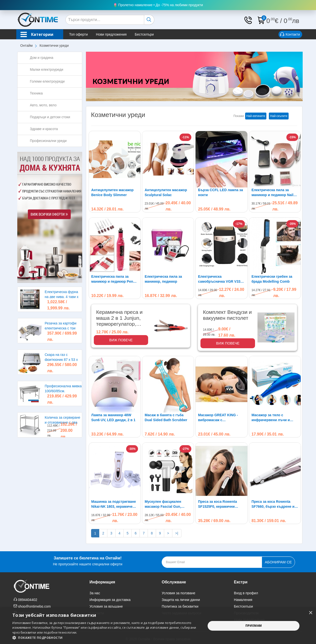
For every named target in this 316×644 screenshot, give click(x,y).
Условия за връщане (106, 606)
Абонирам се (278, 562)
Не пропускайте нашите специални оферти (88, 561)
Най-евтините (256, 116)
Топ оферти (79, 34)
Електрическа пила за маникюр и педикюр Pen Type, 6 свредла (112, 279)
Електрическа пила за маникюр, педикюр (163, 279)
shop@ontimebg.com (34, 606)
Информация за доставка (110, 600)
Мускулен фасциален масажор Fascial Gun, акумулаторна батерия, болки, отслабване (165, 504)
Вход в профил (246, 593)
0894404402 (28, 600)
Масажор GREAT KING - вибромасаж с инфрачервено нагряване (220, 418)
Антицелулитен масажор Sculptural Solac (166, 192)
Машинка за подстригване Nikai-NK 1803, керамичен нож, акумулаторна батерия (114, 504)
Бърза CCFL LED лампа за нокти (220, 192)
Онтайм (26, 46)
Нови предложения (111, 34)
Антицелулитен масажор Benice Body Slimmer (113, 192)
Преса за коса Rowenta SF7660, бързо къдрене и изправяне (273, 504)
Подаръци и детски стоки (50, 117)
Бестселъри (144, 34)
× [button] (310, 613)
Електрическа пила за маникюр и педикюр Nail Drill (273, 193)
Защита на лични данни (181, 600)
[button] (106, 638)
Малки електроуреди (47, 69)
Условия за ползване (178, 593)
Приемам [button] (254, 626)
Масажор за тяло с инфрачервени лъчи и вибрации (271, 418)
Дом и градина (42, 58)
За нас (95, 593)
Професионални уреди (48, 141)
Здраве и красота (44, 129)
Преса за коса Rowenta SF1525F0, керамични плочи (217, 504)
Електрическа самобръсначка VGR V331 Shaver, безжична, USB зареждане (220, 279)
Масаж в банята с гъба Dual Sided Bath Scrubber (166, 417)
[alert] (158, 626)
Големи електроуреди (47, 81)
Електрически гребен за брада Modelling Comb (272, 279)
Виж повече (121, 340)
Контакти (290, 35)
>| (177, 533)
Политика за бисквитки (180, 606)
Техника (36, 93)
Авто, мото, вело (43, 105)
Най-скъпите (279, 116)
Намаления (243, 600)
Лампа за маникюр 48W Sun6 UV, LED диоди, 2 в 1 (113, 417)
